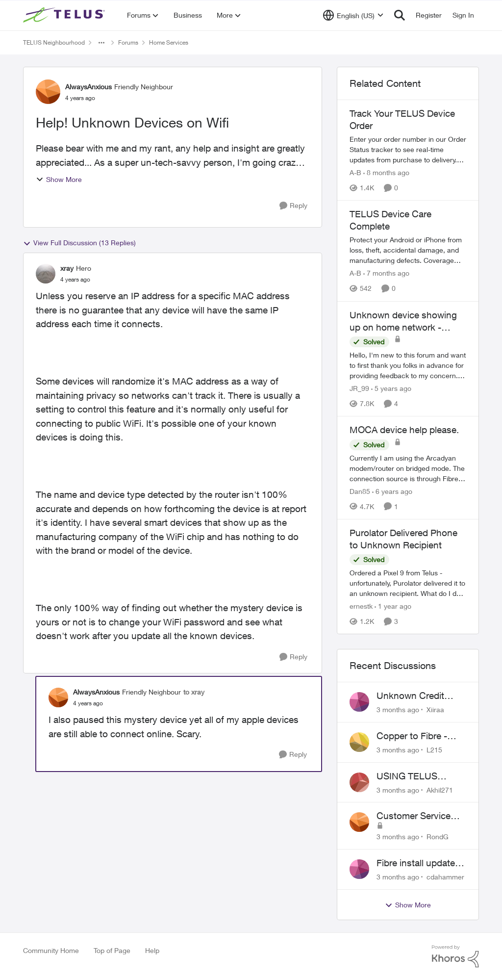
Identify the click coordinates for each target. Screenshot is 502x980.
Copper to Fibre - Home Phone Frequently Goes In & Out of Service (420, 736)
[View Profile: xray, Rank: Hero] (46, 274)
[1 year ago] (393, 606)
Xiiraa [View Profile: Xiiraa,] (435, 709)
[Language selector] (353, 15)
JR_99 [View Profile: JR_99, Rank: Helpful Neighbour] (359, 388)
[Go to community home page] (65, 15)
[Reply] (293, 206)
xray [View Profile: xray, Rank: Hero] (67, 268)
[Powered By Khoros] (455, 956)
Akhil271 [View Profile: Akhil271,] (440, 789)
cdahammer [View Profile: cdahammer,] (445, 877)
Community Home (51, 950)
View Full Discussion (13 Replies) (79, 243)
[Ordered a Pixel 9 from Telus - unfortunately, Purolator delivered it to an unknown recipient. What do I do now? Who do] (408, 583)
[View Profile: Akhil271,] (359, 782)
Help (152, 950)
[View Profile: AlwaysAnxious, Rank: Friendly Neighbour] (48, 92)
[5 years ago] (391, 388)
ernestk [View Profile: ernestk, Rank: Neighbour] (361, 606)
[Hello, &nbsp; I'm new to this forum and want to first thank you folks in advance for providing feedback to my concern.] (408, 365)
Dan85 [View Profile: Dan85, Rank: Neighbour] (360, 491)
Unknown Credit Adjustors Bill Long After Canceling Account (416, 696)
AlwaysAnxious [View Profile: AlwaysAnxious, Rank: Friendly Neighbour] (88, 87)
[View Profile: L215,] (359, 742)
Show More (59, 179)
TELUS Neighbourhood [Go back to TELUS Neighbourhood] (54, 42)
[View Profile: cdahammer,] (359, 869)
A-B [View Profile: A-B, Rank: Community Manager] (355, 172)
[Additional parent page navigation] (101, 43)
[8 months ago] (386, 172)
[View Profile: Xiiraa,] (359, 702)
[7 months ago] (386, 273)
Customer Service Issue (414, 816)
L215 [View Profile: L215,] (434, 750)
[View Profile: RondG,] (359, 822)
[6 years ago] (392, 491)
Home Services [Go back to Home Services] (169, 42)
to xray (194, 692)
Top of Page (112, 950)
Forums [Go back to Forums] (128, 42)
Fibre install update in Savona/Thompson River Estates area (421, 863)
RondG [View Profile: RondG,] (438, 837)
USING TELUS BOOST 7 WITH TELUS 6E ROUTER (418, 776)
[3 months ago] (398, 709)
